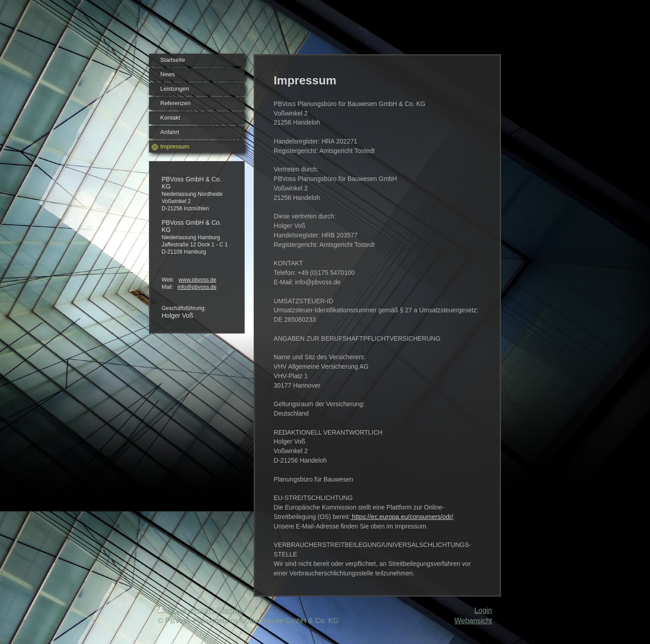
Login (483, 610)
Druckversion (185, 610)
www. (185, 280)
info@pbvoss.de (197, 287)
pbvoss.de (204, 280)
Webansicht (473, 621)
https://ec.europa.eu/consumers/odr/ (402, 517)
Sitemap (230, 610)
